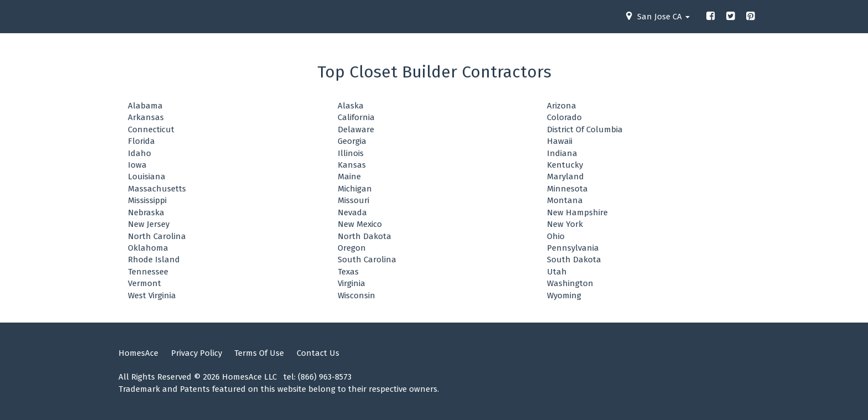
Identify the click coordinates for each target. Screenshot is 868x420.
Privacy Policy (197, 353)
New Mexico (360, 224)
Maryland (565, 177)
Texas (348, 272)
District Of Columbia (585, 129)
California (356, 117)
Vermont (144, 283)
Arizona (562, 106)
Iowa (137, 165)
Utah (557, 272)
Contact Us (318, 353)
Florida (141, 141)
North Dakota (365, 236)
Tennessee (148, 272)
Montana (565, 200)
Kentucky (565, 165)
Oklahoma (148, 248)
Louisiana (147, 177)
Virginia (352, 283)
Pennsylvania (573, 248)
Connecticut (151, 129)
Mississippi (147, 200)
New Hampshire (577, 212)
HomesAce (138, 353)
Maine (349, 177)
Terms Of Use (259, 353)
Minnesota (567, 189)
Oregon (352, 248)
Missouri (353, 200)
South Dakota (574, 260)
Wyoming (564, 295)
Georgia (352, 141)
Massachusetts (157, 189)
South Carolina (367, 260)
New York (565, 224)
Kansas (352, 165)
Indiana (562, 153)
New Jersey (149, 224)
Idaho (139, 153)
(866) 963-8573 (325, 377)
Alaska (351, 106)
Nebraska (146, 212)
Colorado (564, 117)
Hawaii (560, 141)
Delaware (356, 129)
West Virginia (152, 295)
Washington (570, 283)
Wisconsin (356, 295)
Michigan (355, 189)
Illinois (351, 153)
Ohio (556, 236)
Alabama (145, 106)
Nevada (352, 212)
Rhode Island (154, 260)
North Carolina (157, 236)
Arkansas (146, 117)
